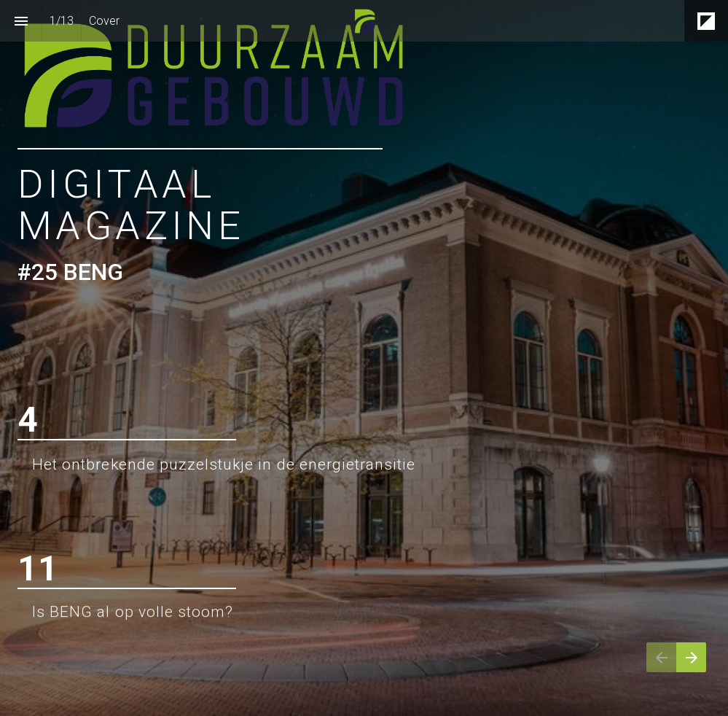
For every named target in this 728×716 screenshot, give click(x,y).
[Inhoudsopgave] (21, 21)
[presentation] (364, 358)
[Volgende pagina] (691, 657)
